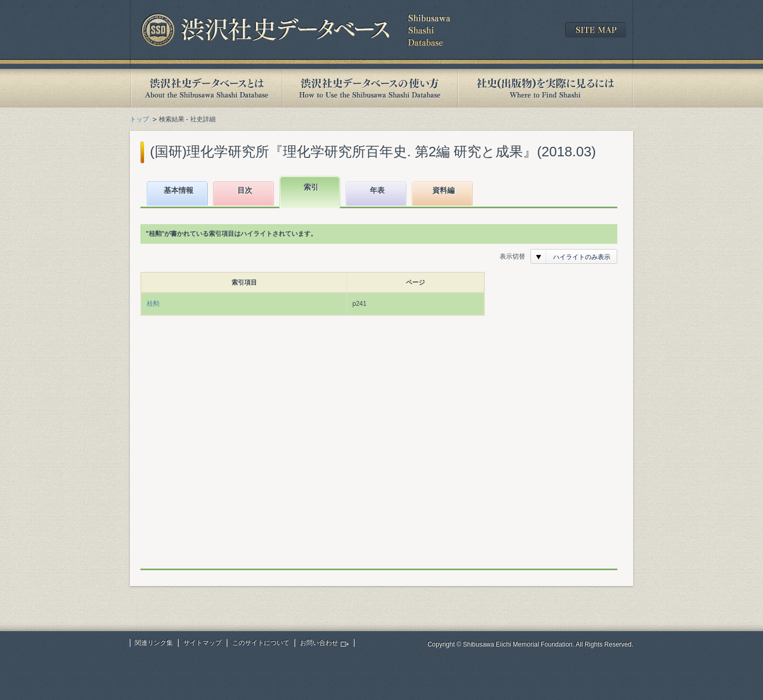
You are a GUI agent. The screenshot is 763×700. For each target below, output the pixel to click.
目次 (245, 190)
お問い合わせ (319, 643)
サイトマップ (202, 643)
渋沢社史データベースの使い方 (370, 88)
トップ (139, 119)
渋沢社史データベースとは (206, 88)
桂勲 (153, 304)
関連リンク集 (154, 643)
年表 (377, 190)
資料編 (443, 190)
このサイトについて (261, 643)
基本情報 (179, 190)
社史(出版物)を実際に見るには (545, 88)
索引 (311, 187)
